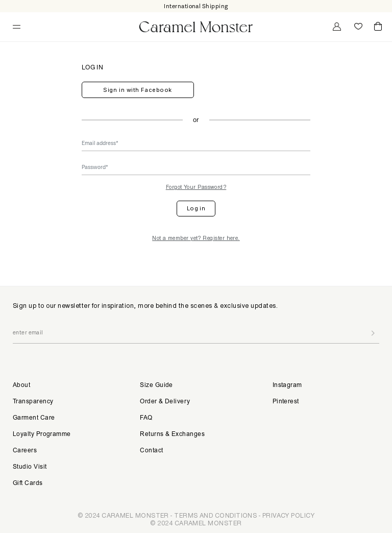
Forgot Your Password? (196, 187)
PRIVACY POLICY (288, 515)
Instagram (287, 385)
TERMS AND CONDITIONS (215, 515)
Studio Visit (30, 467)
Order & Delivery (165, 402)
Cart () (378, 27)
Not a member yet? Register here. (196, 238)
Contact (151, 451)
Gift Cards (28, 483)
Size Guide (156, 385)
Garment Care (34, 418)
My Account (336, 27)
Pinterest (286, 402)
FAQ (146, 418)
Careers (25, 451)
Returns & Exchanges (172, 434)
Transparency (33, 402)
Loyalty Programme (42, 434)
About (21, 385)
